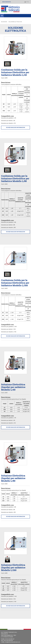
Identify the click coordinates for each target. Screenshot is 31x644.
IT (27, 2)
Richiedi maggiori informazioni (16, 127)
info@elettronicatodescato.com (13, 642)
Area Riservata (7, 2)
